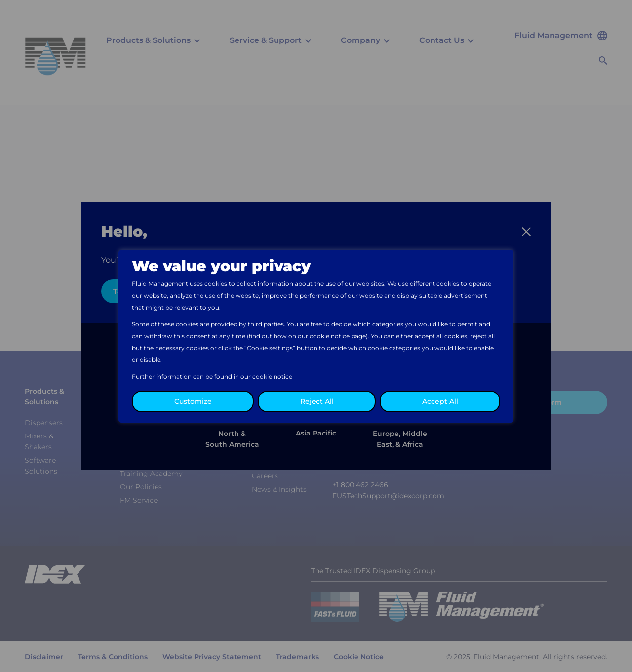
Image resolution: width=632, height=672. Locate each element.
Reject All (317, 401)
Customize (193, 401)
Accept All (440, 401)
